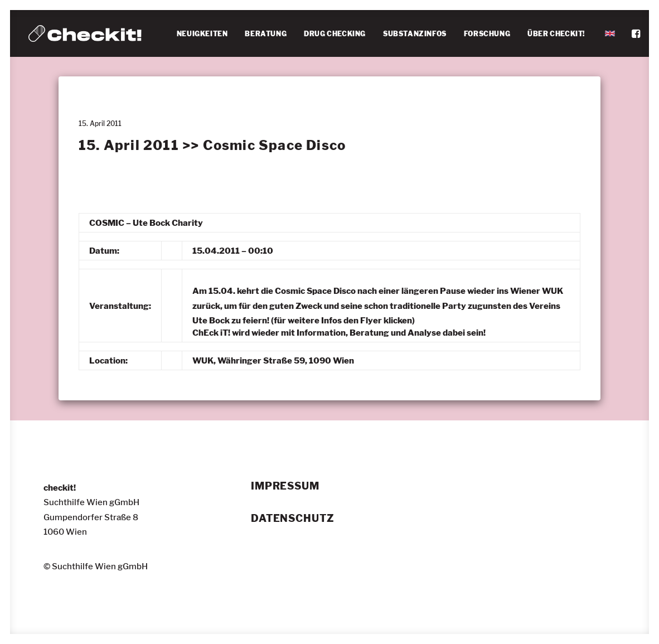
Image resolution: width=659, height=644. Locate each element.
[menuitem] (202, 34)
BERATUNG (266, 34)
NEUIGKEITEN (202, 34)
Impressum (285, 486)
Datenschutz (293, 519)
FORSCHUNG (487, 34)
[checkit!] (85, 33)
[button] (637, 33)
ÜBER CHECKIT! (556, 34)
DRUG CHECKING (335, 34)
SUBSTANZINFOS (415, 34)
